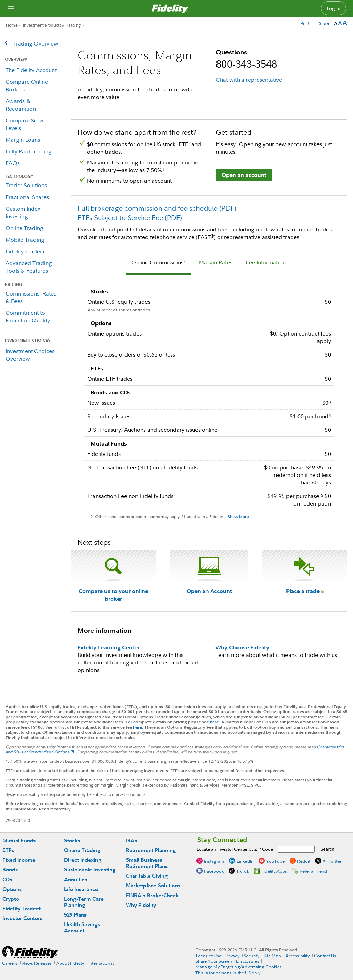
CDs (7, 879)
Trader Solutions (26, 185)
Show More (238, 516)
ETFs (8, 850)
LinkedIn (245, 861)
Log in (334, 8)
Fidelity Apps (274, 871)
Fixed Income (19, 860)
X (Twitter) (333, 861)
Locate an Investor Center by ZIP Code (235, 849)
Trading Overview (36, 43)
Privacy (232, 956)
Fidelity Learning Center (109, 647)
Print (305, 23)
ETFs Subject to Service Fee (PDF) (130, 217)
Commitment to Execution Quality (28, 317)
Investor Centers (22, 918)
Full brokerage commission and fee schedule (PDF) (157, 208)
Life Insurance (81, 889)
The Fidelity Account (31, 70)
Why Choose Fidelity (242, 647)
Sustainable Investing (90, 869)
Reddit (304, 861)
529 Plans (75, 915)
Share (324, 23)
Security (251, 956)
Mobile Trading (25, 240)
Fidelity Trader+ (25, 251)
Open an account (244, 175)
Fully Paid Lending (29, 151)
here (214, 722)
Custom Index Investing (23, 212)
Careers (10, 963)
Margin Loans (23, 140)
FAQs (13, 163)
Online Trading (24, 228)
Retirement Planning (151, 850)
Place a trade (305, 591)
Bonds (10, 869)
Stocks (72, 841)
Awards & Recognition (21, 105)
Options (12, 889)
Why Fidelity (141, 905)
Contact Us (325, 956)
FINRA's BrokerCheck (152, 895)
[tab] (159, 263)
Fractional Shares (27, 197)
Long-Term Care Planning (84, 902)
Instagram (214, 861)
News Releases (37, 963)
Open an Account (209, 591)
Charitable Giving (147, 876)
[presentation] (159, 263)
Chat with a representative (249, 80)
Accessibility (297, 956)
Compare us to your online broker (113, 595)
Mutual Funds (19, 841)
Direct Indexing (83, 860)
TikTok (243, 871)
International (101, 963)
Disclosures (248, 961)
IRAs (131, 841)
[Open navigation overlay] (11, 8)
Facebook (214, 871)
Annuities (76, 879)
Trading (74, 25)
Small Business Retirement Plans (147, 863)
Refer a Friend (313, 871)
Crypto (11, 899)
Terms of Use (208, 956)
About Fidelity (70, 963)
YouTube (275, 861)
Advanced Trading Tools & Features (29, 267)
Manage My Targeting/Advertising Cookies (239, 967)
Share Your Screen (214, 961)
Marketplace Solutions (153, 885)
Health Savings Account (82, 927)
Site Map (272, 956)
